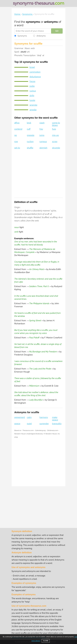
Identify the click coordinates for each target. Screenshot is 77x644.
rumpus (43, 142)
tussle (32, 100)
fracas (32, 81)
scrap (55, 142)
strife (32, 96)
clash (42, 123)
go (16, 135)
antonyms (51, 22)
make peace (55, 419)
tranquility (57, 424)
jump (42, 135)
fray (41, 129)
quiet (29, 424)
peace (17, 424)
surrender (44, 424)
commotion (35, 72)
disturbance (35, 77)
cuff (29, 129)
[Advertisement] (39, 175)
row (16, 142)
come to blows (56, 124)
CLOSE (46, 641)
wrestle (33, 110)
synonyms (33, 22)
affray (17, 123)
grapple (31, 135)
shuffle (30, 148)
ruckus (33, 91)
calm (29, 417)
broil (29, 123)
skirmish (43, 148)
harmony (44, 417)
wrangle (33, 105)
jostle (32, 86)
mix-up (55, 135)
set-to (17, 148)
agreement (20, 417)
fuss (54, 129)
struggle (56, 148)
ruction (30, 142)
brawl (32, 67)
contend (18, 129)
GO (57, 31)
